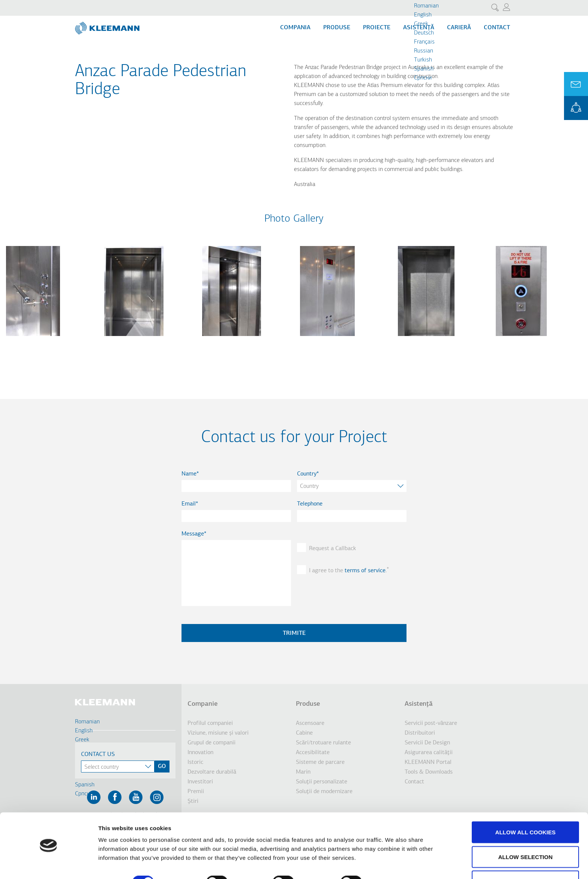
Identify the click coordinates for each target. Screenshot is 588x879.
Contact (497, 28)
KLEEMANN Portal (576, 108)
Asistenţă (419, 704)
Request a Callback (332, 549)
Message (193, 534)
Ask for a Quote (576, 84)
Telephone (310, 504)
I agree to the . (348, 571)
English (423, 15)
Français (424, 42)
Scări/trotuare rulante (323, 743)
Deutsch (424, 33)
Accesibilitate (313, 753)
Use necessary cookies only (525, 859)
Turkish (423, 60)
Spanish (424, 69)
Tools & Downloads (429, 772)
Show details (394, 860)
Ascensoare (310, 723)
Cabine (304, 733)
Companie (202, 704)
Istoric (195, 762)
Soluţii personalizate (322, 782)
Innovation (200, 753)
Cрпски (423, 78)
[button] (33, 340)
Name (189, 474)
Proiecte (377, 28)
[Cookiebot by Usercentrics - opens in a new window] (49, 864)
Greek (421, 24)
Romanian (426, 6)
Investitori (200, 782)
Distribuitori (420, 733)
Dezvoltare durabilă (212, 772)
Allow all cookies (526, 810)
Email (189, 504)
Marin (303, 772)
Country (307, 474)
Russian (424, 51)
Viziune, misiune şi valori (218, 733)
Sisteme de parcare (320, 762)
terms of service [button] (365, 571)
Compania (295, 28)
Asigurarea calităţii (429, 753)
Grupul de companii (211, 743)
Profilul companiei (210, 723)
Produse (337, 28)
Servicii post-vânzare (431, 723)
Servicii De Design (427, 743)
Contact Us (98, 754)
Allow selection (526, 835)
